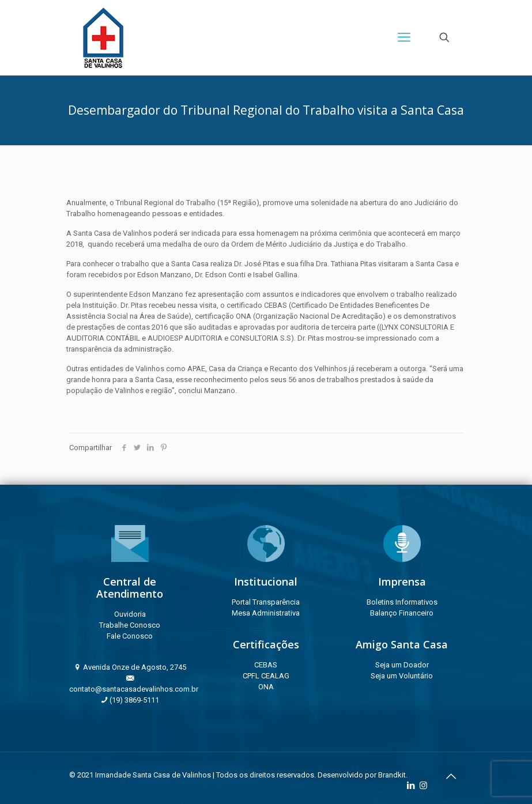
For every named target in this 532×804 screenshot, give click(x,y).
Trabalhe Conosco (130, 625)
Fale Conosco (130, 636)
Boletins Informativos (402, 602)
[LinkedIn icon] (411, 786)
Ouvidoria (130, 614)
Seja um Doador (402, 665)
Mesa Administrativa (266, 613)
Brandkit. (393, 775)
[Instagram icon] (423, 786)
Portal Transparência (266, 602)
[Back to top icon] (451, 776)
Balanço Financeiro (402, 613)
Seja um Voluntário (402, 676)
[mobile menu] (404, 37)
